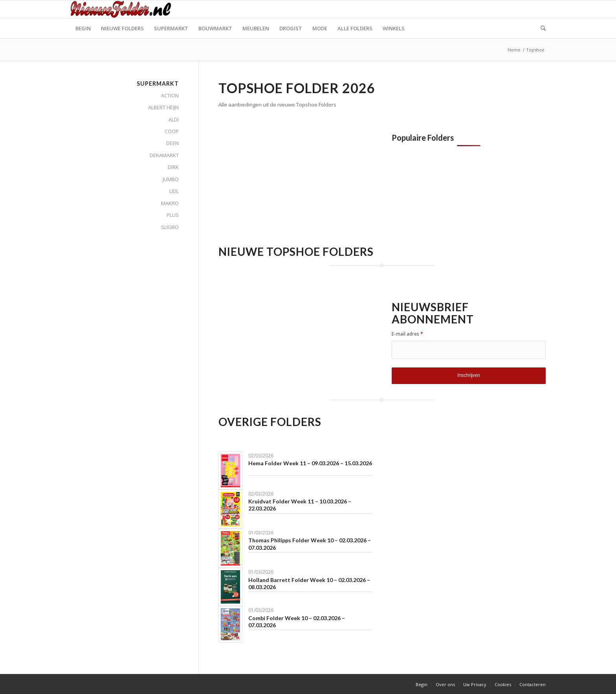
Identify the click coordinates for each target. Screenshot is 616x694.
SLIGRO (170, 227)
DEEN (172, 143)
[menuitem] (83, 28)
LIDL (174, 191)
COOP (172, 131)
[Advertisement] (284, 188)
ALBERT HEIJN (163, 107)
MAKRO (170, 203)
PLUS (173, 215)
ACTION (170, 95)
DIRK (173, 167)
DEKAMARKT (164, 155)
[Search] (541, 28)
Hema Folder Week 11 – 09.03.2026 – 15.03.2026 (310, 463)
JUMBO (171, 179)
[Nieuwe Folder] (123, 9)
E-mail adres (407, 334)
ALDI (174, 119)
